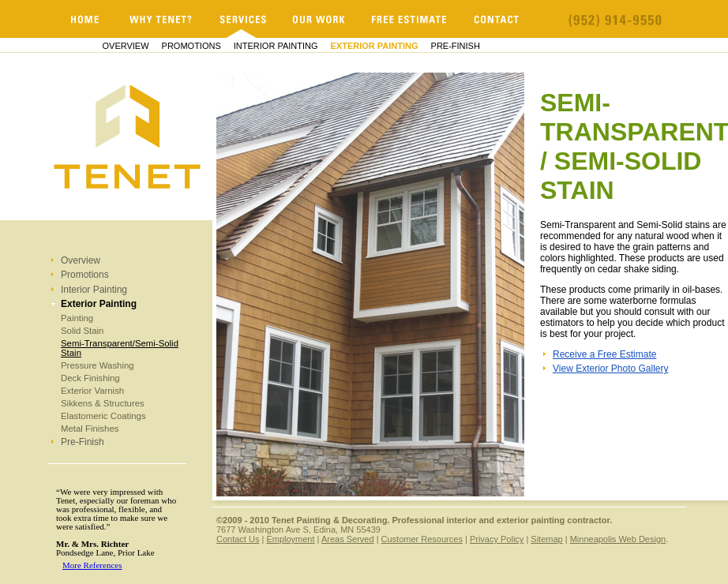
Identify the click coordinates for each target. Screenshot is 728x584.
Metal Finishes (90, 429)
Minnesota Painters (85, 19)
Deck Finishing (90, 378)
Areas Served (348, 539)
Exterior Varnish (92, 391)
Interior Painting (276, 46)
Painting (77, 318)
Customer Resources (422, 539)
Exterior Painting (375, 46)
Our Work (319, 19)
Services (243, 19)
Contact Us (238, 539)
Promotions (191, 46)
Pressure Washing (98, 365)
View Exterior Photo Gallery (611, 369)
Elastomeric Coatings (103, 416)
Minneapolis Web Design (618, 539)
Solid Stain (82, 331)
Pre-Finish (456, 46)
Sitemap (546, 539)
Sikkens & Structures (103, 403)
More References (92, 565)
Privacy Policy (497, 539)
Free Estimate (410, 19)
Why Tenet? (161, 19)
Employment (290, 539)
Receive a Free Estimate (604, 354)
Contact (497, 19)
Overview (126, 46)
